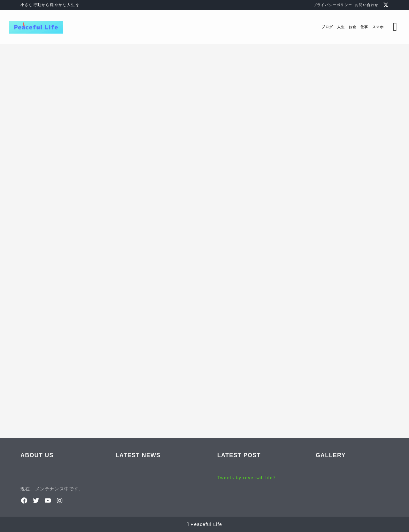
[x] (386, 5)
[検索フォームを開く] (384, 27)
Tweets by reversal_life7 (247, 478)
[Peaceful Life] (47, 27)
